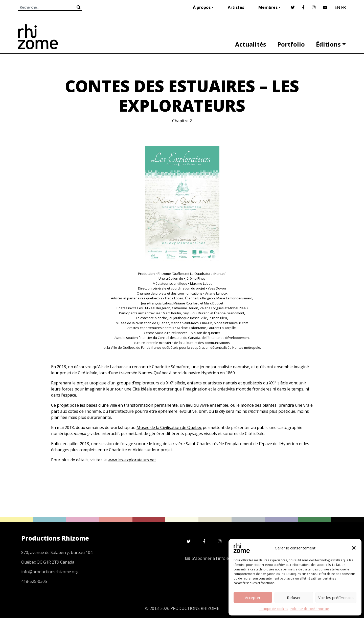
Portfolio (291, 44)
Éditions (328, 44)
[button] (354, 548)
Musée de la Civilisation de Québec (169, 427)
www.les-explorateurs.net (132, 460)
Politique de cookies (273, 609)
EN (337, 7)
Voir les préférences (336, 598)
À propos (202, 7)
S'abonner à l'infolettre (211, 558)
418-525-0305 (34, 581)
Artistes (236, 7)
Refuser (294, 598)
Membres (268, 7)
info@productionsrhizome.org (50, 572)
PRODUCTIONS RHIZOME (195, 608)
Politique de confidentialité (310, 609)
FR (344, 7)
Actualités (251, 44)
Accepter (253, 598)
